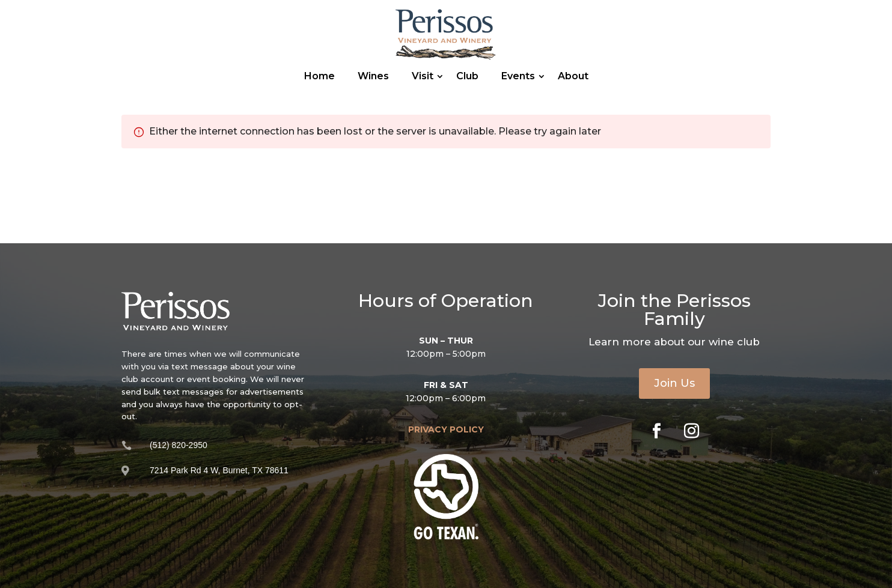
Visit (423, 76)
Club (467, 76)
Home (319, 76)
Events (518, 76)
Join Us (674, 383)
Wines (373, 76)
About (573, 76)
